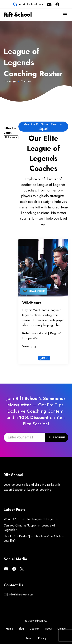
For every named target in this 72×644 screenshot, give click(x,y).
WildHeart (32, 303)
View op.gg (30, 346)
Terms (29, 638)
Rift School (18, 15)
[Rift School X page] (22, 569)
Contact (62, 629)
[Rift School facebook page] (14, 569)
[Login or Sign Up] (57, 4)
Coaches (34, 629)
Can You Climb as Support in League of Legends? (29, 528)
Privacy (42, 638)
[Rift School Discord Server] (49, 4)
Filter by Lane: (10, 130)
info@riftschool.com (31, 4)
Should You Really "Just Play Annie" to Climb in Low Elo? (34, 538)
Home (9, 629)
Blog (21, 629)
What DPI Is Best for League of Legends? (31, 519)
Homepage (10, 81)
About (48, 629)
